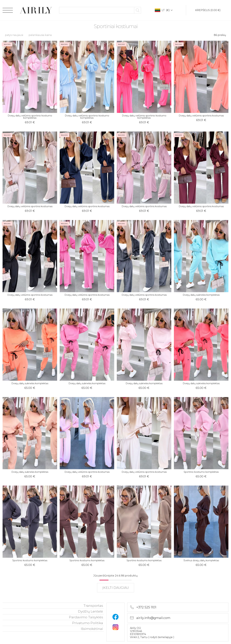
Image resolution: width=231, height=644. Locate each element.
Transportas (93, 606)
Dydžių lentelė (90, 611)
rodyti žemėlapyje (161, 637)
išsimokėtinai (92, 629)
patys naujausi (14, 35)
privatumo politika (88, 623)
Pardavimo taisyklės (86, 617)
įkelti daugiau (116, 588)
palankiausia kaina (40, 35)
